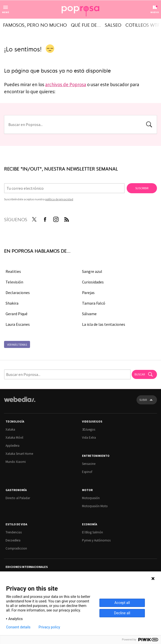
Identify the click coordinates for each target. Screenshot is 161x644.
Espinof (87, 472)
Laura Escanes (18, 324)
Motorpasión (91, 498)
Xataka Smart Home (19, 454)
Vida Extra (89, 438)
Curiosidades (93, 282)
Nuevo (155, 12)
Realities (13, 271)
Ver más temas (17, 345)
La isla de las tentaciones (104, 324)
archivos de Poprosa (66, 84)
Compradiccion (16, 548)
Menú (6, 12)
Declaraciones (18, 293)
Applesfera (12, 446)
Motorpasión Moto (95, 506)
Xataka (10, 429)
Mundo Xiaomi (16, 462)
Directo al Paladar (18, 498)
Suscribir (142, 188)
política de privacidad (59, 199)
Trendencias (14, 532)
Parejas (88, 293)
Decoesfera (13, 540)
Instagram (56, 218)
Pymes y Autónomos (96, 540)
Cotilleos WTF (142, 25)
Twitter (34, 218)
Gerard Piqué (17, 314)
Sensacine (89, 464)
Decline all (122, 613)
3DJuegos (89, 429)
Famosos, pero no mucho (35, 25)
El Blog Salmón (92, 532)
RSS (67, 218)
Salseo (113, 25)
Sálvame (89, 314)
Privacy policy (49, 627)
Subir (143, 400)
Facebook (45, 218)
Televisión (14, 282)
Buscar (149, 124)
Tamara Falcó (94, 303)
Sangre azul (92, 271)
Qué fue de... (86, 25)
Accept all (122, 603)
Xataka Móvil (14, 438)
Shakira (12, 303)
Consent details (18, 627)
